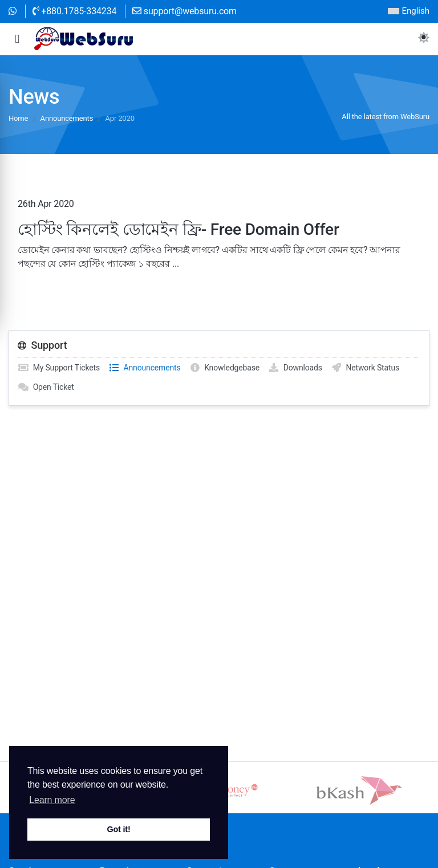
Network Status (365, 368)
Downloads (295, 368)
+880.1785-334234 (75, 11)
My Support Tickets (59, 368)
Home (18, 118)
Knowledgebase (225, 368)
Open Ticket (46, 387)
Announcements (67, 118)
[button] (17, 39)
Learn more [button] (52, 800)
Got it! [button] (118, 829)
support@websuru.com (184, 11)
